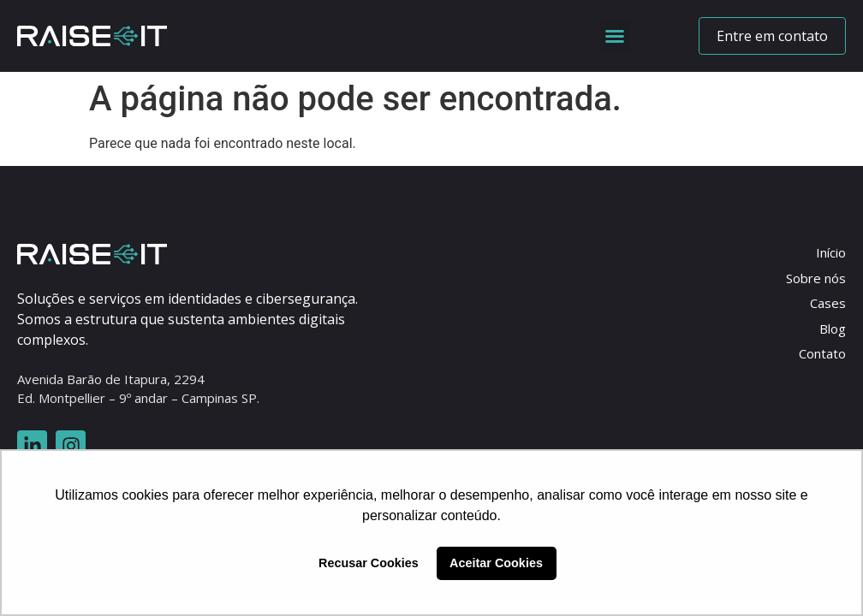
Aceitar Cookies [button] (496, 563)
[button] (615, 36)
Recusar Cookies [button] (369, 563)
